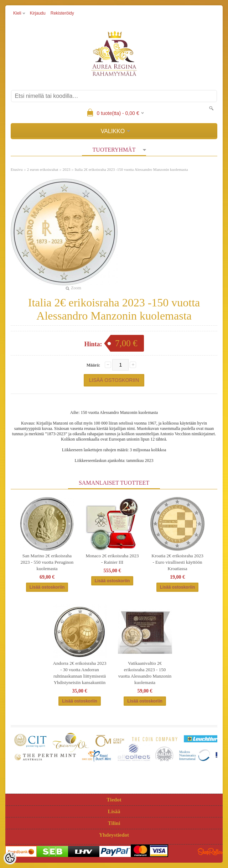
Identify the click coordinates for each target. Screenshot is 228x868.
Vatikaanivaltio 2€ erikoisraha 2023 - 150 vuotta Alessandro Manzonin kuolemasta (145, 673)
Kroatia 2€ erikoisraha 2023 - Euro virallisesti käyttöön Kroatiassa (177, 562)
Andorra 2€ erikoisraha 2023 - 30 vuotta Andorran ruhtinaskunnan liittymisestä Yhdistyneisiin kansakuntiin (80, 673)
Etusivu (17, 169)
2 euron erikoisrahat (43, 169)
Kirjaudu (38, 13)
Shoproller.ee (210, 852)
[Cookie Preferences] (10, 858)
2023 (67, 169)
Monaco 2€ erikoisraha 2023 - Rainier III (112, 559)
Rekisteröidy (62, 13)
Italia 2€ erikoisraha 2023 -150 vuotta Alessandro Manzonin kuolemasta (131, 169)
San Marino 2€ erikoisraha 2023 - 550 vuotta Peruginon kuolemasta (47, 562)
